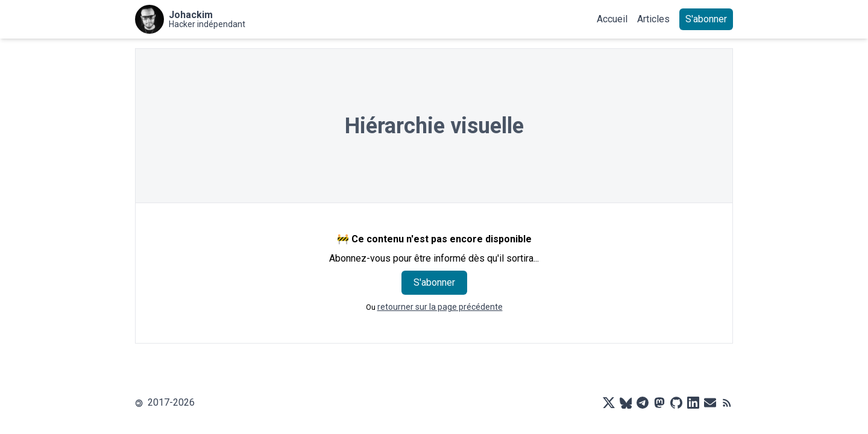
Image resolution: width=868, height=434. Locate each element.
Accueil (612, 19)
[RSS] (727, 403)
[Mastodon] (659, 403)
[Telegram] (643, 403)
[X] (609, 403)
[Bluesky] (626, 403)
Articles (653, 19)
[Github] (676, 403)
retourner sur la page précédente (440, 307)
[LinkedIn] (693, 403)
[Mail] (710, 403)
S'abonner (706, 19)
